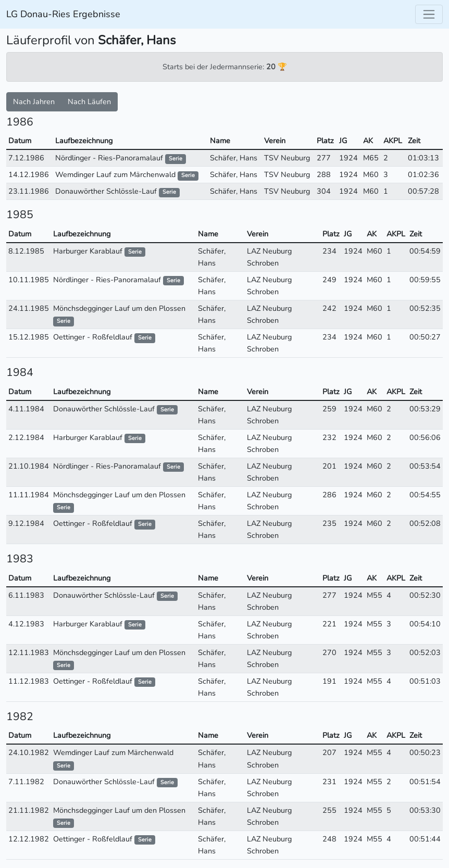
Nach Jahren (34, 102)
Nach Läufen (89, 102)
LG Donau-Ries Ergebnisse (63, 14)
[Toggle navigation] (429, 14)
